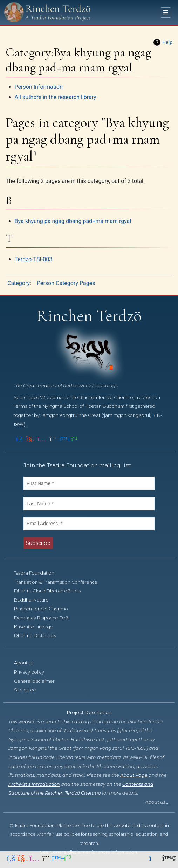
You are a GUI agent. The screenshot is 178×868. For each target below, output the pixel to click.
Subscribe (38, 543)
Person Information (39, 87)
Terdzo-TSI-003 (34, 259)
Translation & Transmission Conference (60, 582)
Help (167, 42)
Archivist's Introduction (34, 784)
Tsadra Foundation (38, 573)
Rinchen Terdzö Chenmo (45, 609)
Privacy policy (33, 672)
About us (28, 663)
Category (19, 283)
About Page (134, 775)
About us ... (157, 802)
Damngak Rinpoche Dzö (45, 618)
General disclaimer (38, 681)
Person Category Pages (66, 283)
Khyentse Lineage (37, 627)
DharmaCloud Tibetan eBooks (51, 591)
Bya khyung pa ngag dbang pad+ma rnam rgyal (73, 221)
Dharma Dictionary (39, 636)
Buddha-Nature (35, 600)
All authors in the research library (56, 97)
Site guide (29, 690)
